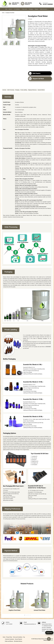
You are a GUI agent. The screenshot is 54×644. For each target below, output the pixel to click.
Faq (24, 637)
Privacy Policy (9, 637)
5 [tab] (30, 615)
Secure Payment (18, 639)
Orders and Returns (9, 641)
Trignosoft (51, 640)
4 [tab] (29, 615)
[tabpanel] (15, 600)
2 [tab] (26, 615)
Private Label (24, 9)
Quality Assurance (43, 9)
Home (3, 13)
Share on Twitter (32, 84)
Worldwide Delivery (18, 641)
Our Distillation (17, 9)
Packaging (31, 9)
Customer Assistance (10, 639)
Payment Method (41, 90)
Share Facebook (29, 84)
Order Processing (11, 90)
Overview (4, 90)
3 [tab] (27, 615)
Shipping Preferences (32, 90)
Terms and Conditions (18, 637)
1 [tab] (25, 615)
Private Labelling (24, 90)
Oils (6, 9)
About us (11, 9)
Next (53, 600)
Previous (1, 600)
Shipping (36, 9)
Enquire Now (49, 633)
